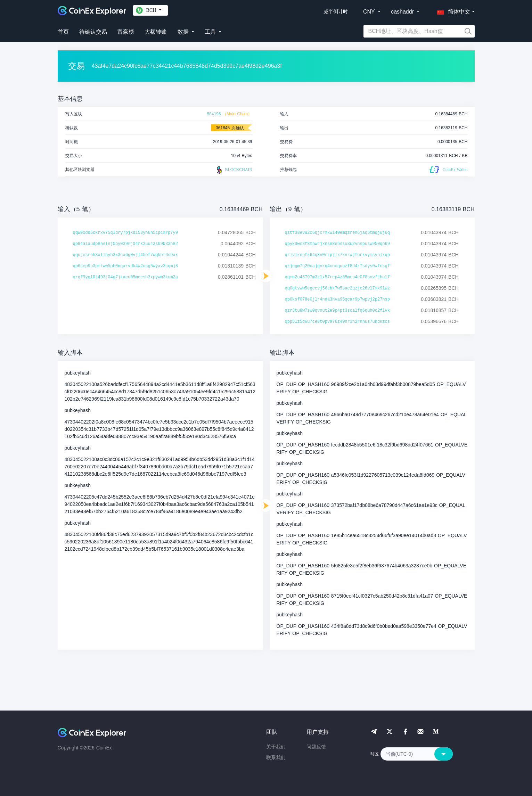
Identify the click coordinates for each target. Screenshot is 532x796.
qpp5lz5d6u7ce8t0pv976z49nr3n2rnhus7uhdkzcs (337, 322)
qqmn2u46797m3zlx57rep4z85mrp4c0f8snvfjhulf (337, 277)
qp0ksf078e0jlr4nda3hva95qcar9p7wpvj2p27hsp (337, 299)
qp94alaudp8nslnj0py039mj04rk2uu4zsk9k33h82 (125, 244)
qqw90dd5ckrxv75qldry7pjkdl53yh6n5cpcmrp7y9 (125, 233)
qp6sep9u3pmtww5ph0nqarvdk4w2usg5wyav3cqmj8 (125, 266)
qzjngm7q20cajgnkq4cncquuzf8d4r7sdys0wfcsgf (337, 266)
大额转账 (156, 32)
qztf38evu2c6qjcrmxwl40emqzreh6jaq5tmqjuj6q (337, 233)
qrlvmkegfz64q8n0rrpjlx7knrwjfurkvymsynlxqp (337, 255)
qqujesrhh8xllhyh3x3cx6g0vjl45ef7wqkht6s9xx (125, 255)
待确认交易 (93, 32)
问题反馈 (316, 747)
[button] (452, 10)
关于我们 (276, 747)
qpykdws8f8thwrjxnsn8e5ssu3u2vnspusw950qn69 (337, 244)
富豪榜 (126, 32)
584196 (214, 114)
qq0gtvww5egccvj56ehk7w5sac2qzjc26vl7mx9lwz (337, 288)
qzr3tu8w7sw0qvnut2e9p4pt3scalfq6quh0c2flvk (337, 311)
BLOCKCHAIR (234, 170)
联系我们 (276, 757)
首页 (63, 32)
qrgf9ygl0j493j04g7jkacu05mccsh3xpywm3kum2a (125, 277)
